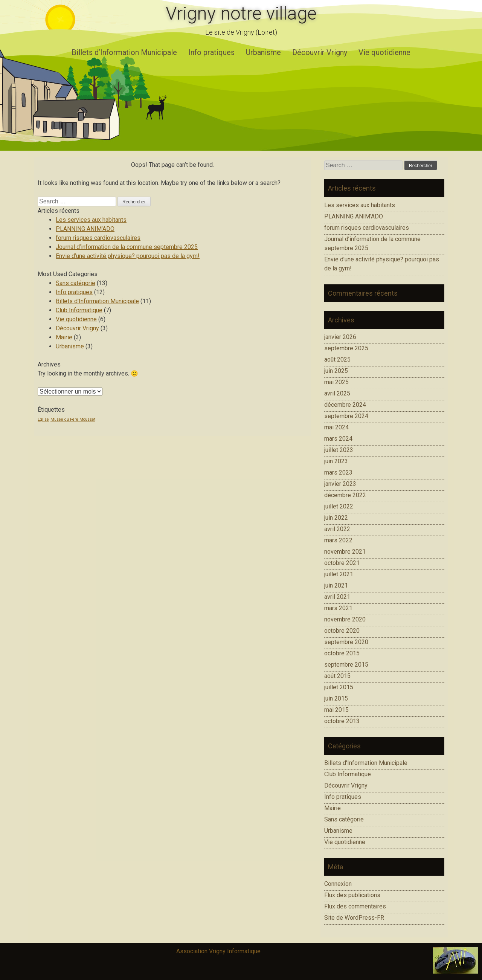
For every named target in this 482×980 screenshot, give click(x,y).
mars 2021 (338, 608)
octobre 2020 (342, 631)
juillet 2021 (339, 574)
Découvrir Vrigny (320, 52)
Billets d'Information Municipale (97, 301)
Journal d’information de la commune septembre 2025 (127, 247)
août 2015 (337, 676)
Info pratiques (211, 52)
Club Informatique (79, 310)
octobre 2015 (342, 653)
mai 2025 (336, 382)
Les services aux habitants (91, 220)
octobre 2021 (342, 563)
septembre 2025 (346, 348)
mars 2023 (338, 472)
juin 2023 (336, 461)
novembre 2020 (345, 619)
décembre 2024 (345, 405)
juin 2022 (336, 518)
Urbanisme (263, 52)
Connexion (338, 884)
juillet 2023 (339, 450)
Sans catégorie (76, 283)
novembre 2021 (345, 552)
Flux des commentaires (355, 906)
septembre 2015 (346, 665)
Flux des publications (352, 895)
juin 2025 (336, 371)
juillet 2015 (339, 687)
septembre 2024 (346, 416)
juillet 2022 (339, 506)
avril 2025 (337, 393)
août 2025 (337, 359)
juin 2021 (336, 585)
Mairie (64, 337)
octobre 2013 (342, 721)
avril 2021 (337, 597)
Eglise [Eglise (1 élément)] (43, 419)
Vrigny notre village (241, 13)
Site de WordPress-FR (354, 918)
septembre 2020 (346, 642)
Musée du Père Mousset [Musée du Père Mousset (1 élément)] (73, 419)
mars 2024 (338, 439)
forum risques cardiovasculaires (98, 238)
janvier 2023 (340, 484)
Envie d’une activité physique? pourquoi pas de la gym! (128, 256)
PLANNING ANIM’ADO (85, 229)
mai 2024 (336, 427)
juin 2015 (336, 698)
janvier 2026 (340, 337)
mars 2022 (338, 540)
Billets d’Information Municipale (124, 52)
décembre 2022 (345, 495)
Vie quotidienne (384, 52)
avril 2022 (337, 529)
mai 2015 (336, 710)
